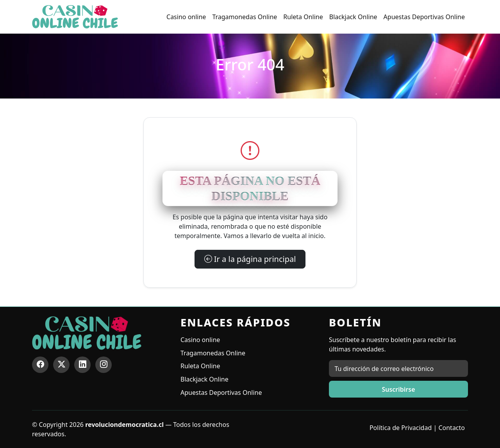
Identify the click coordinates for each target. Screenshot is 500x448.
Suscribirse (398, 389)
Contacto (452, 428)
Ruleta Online (303, 17)
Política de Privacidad (401, 428)
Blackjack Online (353, 17)
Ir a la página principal (250, 259)
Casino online (186, 17)
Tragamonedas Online (245, 17)
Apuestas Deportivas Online (424, 17)
